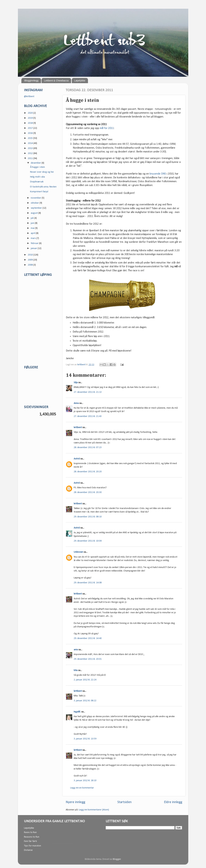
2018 (31, 123)
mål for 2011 (106, 128)
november (36, 198)
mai (33, 228)
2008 (31, 265)
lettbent (82, 365)
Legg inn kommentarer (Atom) (94, 810)
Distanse (28, 850)
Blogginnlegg (31, 81)
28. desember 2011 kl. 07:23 (88, 447)
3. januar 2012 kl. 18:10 (85, 781)
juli (32, 218)
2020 (31, 113)
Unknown (78, 552)
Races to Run (30, 832)
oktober (35, 203)
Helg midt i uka (37, 177)
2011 (31, 158)
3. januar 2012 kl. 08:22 (85, 701)
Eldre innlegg (173, 802)
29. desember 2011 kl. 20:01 (88, 659)
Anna (76, 403)
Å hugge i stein (37, 167)
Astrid (77, 459)
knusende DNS (158, 174)
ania (76, 650)
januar (34, 248)
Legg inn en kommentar (82, 788)
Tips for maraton (33, 846)
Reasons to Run (32, 837)
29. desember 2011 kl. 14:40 (88, 638)
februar (35, 243)
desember (36, 163)
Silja (76, 383)
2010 (31, 255)
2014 (31, 143)
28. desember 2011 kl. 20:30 (88, 492)
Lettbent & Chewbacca (56, 81)
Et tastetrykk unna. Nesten (43, 187)
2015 (31, 138)
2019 (31, 118)
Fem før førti (30, 841)
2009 (31, 260)
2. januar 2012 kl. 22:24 (85, 680)
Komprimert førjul (39, 192)
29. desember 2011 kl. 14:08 (88, 583)
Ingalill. (77, 712)
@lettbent (29, 96)
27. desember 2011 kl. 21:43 (88, 416)
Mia (76, 670)
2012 (31, 153)
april (33, 233)
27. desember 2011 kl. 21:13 (88, 392)
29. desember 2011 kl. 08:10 (88, 517)
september (37, 208)
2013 (31, 148)
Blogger (117, 859)
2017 (31, 128)
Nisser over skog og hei (42, 172)
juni (33, 223)
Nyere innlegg (75, 802)
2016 (31, 133)
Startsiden (124, 802)
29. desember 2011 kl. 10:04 (88, 541)
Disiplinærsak (37, 182)
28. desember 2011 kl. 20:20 (88, 472)
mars (34, 238)
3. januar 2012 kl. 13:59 (85, 739)
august (35, 213)
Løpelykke (80, 81)
